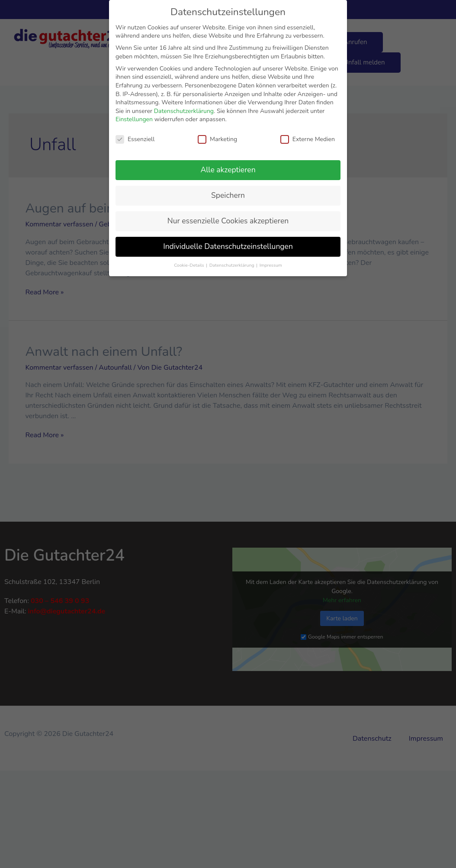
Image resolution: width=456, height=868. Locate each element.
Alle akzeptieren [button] (228, 170)
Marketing (217, 139)
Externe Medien (308, 139)
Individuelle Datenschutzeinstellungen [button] (228, 246)
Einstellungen (134, 119)
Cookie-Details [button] (189, 265)
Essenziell (135, 139)
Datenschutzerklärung (184, 111)
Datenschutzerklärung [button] (232, 265)
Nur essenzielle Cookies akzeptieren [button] (228, 221)
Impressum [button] (271, 265)
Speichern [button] (228, 195)
